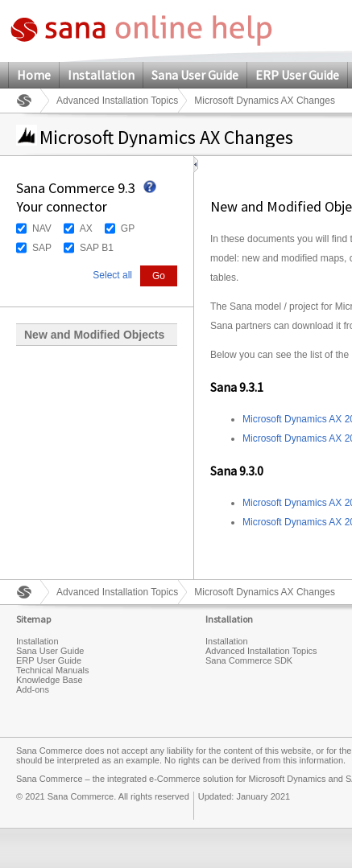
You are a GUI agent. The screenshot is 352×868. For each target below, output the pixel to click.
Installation (101, 75)
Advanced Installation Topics (117, 101)
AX (86, 228)
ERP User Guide (297, 75)
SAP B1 (97, 248)
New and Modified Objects (94, 335)
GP (128, 228)
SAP (42, 248)
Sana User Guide (195, 75)
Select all (112, 275)
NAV (42, 228)
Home (34, 75)
